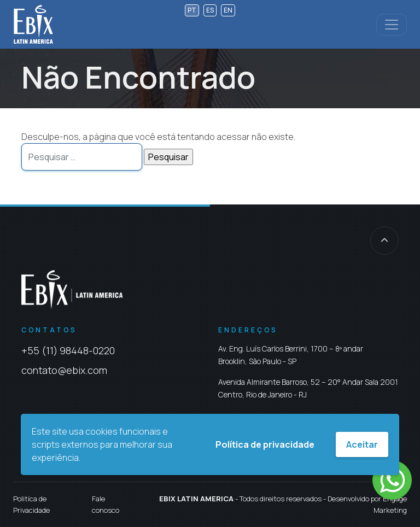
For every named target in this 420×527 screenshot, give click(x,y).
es (210, 10)
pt (192, 10)
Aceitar (362, 444)
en (228, 10)
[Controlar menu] (392, 25)
